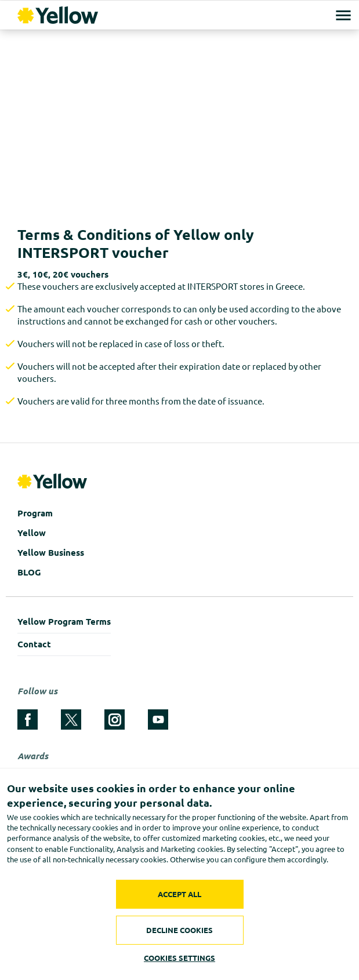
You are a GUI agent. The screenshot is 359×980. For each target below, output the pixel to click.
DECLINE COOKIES (180, 930)
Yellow (32, 533)
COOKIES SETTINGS (180, 958)
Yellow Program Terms (64, 622)
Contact (34, 644)
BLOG (29, 572)
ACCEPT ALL (180, 894)
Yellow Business (51, 553)
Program (35, 513)
